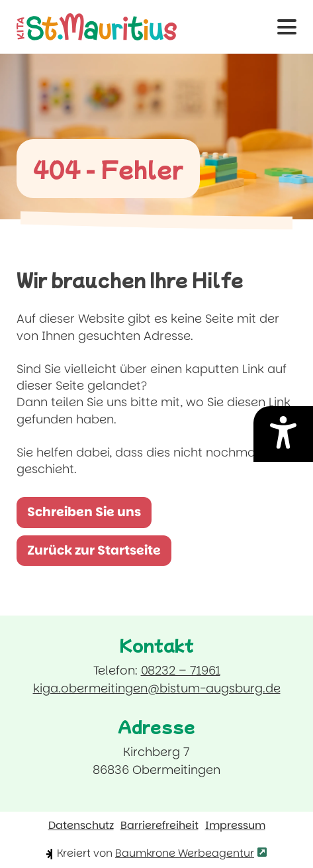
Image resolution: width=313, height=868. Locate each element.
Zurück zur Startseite (94, 550)
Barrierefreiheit (159, 826)
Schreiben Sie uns (89, 515)
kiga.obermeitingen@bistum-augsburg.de (157, 688)
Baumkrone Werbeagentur (191, 853)
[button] (287, 27)
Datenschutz (81, 826)
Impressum (235, 826)
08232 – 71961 (181, 670)
